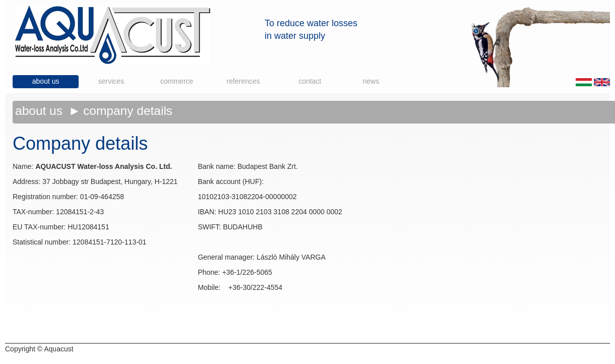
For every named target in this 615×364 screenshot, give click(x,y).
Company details (128, 111)
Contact (310, 81)
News (371, 81)
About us (46, 81)
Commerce (177, 81)
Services (111, 81)
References (243, 81)
